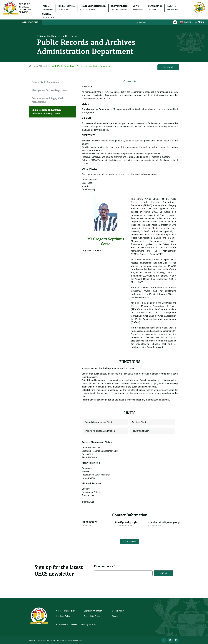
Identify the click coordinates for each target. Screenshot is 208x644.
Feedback (168, 67)
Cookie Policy (118, 611)
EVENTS (172, 6)
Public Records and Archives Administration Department (47, 112)
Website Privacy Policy (65, 611)
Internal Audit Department (46, 82)
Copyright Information (93, 611)
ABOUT (47, 6)
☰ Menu (199, 22)
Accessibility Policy (92, 616)
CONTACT (47, 14)
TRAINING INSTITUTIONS (93, 6)
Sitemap (115, 616)
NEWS (136, 6)
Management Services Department (50, 90)
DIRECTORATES (67, 6)
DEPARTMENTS (119, 6)
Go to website (130, 81)
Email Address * (104, 566)
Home (34, 66)
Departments (46, 66)
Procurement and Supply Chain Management (48, 100)
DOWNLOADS (155, 6)
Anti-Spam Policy (63, 616)
